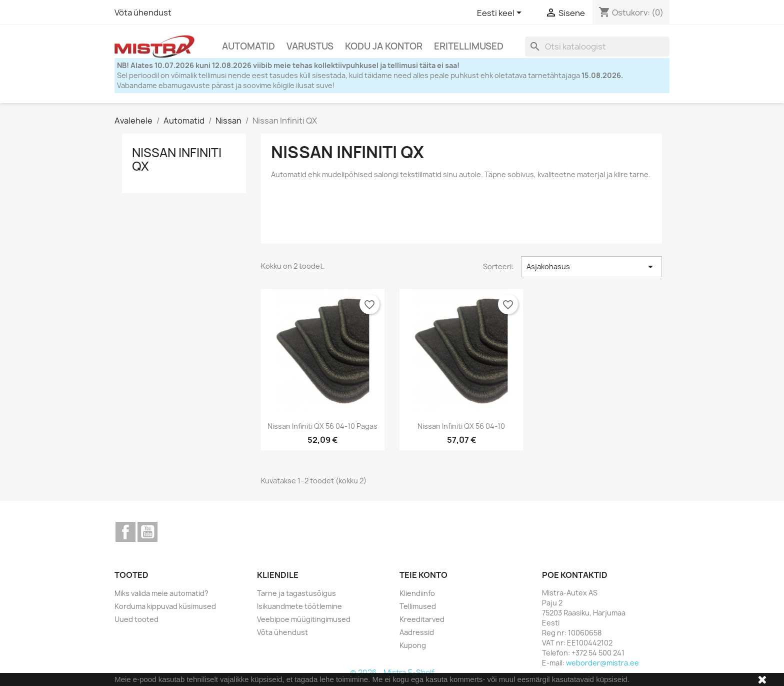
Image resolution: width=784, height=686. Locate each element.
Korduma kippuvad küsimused (165, 606)
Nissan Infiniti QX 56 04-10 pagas (322, 426)
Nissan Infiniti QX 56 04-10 (461, 426)
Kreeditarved (422, 619)
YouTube (147, 532)
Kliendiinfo (417, 593)
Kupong (413, 645)
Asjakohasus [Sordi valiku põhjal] (591, 267)
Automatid (248, 46)
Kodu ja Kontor (384, 46)
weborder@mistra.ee (602, 663)
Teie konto (423, 575)
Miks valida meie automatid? (161, 593)
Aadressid (417, 632)
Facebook (125, 532)
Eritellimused (469, 46)
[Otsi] (597, 47)
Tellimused (418, 606)
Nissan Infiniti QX (177, 159)
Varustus (310, 46)
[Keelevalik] (501, 14)
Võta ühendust (143, 13)
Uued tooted (136, 619)
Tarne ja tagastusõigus (296, 593)
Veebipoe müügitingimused (304, 619)
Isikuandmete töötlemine (299, 606)
